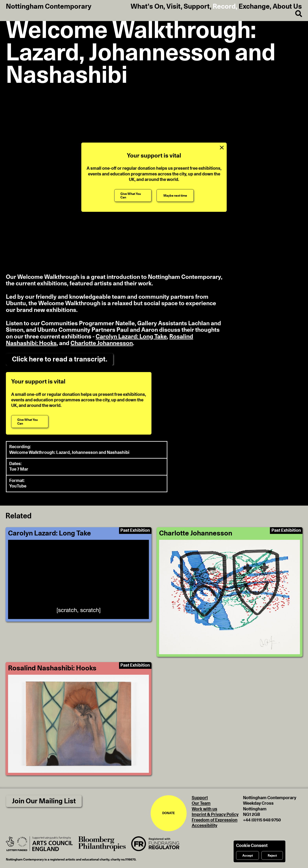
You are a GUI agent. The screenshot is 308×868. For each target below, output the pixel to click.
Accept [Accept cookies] (248, 856)
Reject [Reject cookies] (272, 856)
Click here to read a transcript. (60, 359)
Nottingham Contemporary (49, 7)
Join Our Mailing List (44, 801)
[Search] (296, 14)
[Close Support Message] (222, 147)
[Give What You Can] (133, 196)
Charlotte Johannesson (102, 343)
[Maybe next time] (175, 196)
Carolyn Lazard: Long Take (131, 337)
